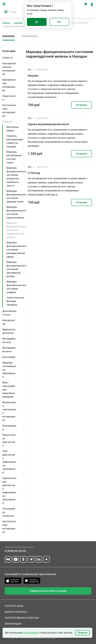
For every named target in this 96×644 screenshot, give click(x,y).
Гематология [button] (9, 98)
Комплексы (30, 36)
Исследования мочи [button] (9, 350)
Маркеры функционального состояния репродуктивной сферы (16, 250)
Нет (59, 22)
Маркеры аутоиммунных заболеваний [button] (9, 370)
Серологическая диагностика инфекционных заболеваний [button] (9, 491)
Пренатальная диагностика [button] (9, 440)
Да (37, 22)
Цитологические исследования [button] (9, 527)
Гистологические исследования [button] (9, 111)
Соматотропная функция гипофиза (15, 301)
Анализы (18, 23)
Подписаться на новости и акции (48, 591)
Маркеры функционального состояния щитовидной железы (16, 269)
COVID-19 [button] (7, 58)
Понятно (83, 633)
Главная (6, 23)
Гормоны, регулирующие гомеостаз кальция (15, 141)
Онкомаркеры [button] (9, 428)
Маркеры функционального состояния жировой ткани (16, 196)
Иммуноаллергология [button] (9, 331)
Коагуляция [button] (9, 357)
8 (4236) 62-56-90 (15, 551)
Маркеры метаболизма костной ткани (14, 157)
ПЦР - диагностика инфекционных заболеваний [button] (9, 462)
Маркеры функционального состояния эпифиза (16, 287)
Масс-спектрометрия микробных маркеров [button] (9, 390)
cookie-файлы (31, 633)
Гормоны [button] (7, 122)
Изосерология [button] (9, 322)
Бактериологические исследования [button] (9, 69)
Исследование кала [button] (9, 340)
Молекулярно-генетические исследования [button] (9, 411)
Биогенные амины (12, 129)
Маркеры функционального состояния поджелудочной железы (16, 230)
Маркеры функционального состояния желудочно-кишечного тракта (16, 177)
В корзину (82, 105)
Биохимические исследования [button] (9, 85)
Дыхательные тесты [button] (9, 313)
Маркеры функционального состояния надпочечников (16, 212)
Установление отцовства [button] (9, 512)
